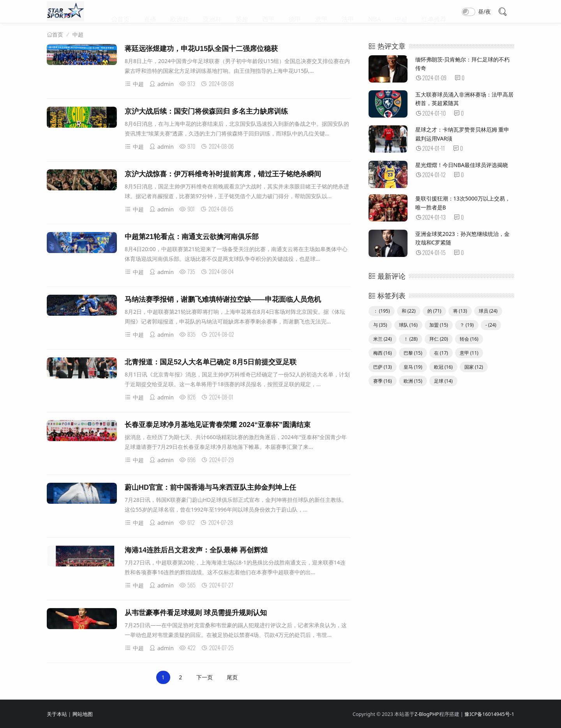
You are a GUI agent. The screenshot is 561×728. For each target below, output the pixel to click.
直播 (150, 12)
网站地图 (83, 714)
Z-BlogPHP (427, 714)
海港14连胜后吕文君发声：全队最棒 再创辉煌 (196, 550)
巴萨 (383, 367)
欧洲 (413, 381)
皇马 (413, 367)
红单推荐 (434, 12)
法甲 (348, 12)
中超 (401, 12)
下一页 (205, 677)
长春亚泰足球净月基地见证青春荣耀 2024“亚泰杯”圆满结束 (218, 425)
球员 (488, 311)
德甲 (295, 12)
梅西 (383, 353)
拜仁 (439, 339)
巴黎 (413, 353)
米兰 (383, 339)
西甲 (268, 12)
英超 (242, 12)
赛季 (383, 381)
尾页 (232, 677)
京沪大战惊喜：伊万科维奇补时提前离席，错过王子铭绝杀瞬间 (223, 174)
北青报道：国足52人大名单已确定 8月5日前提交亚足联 (211, 362)
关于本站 (57, 714)
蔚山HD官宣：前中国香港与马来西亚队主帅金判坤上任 (210, 487)
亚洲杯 (212, 12)
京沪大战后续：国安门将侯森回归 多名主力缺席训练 (206, 111)
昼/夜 (484, 11)
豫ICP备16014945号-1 (489, 714)
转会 (469, 339)
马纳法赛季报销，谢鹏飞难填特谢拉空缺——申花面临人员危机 (223, 299)
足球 (443, 381)
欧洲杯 (180, 12)
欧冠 (443, 367)
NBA (375, 12)
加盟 (439, 325)
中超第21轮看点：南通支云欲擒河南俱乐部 (192, 237)
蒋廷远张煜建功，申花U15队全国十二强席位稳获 (201, 49)
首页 (123, 12)
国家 (474, 367)
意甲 (321, 12)
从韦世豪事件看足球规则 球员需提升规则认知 (196, 613)
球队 (408, 325)
